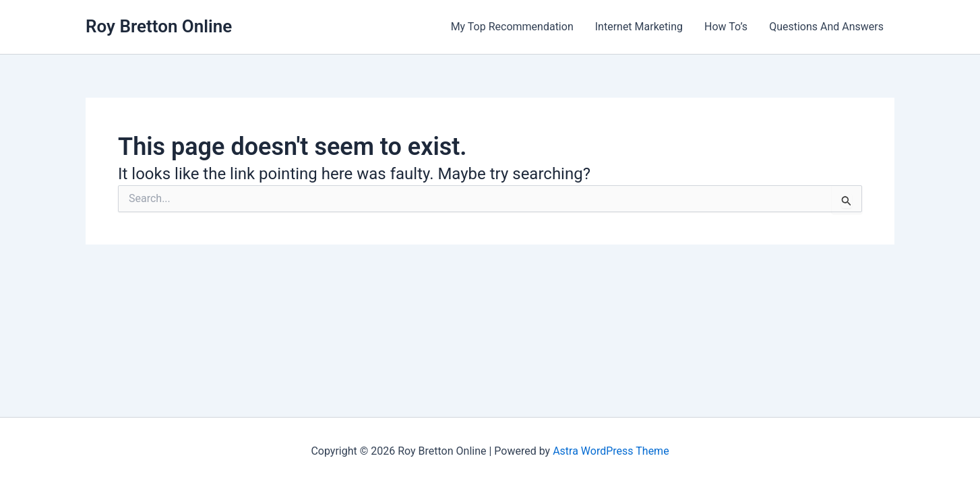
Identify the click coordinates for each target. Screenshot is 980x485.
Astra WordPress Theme (611, 451)
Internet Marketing (639, 27)
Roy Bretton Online (159, 26)
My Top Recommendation (512, 27)
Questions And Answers (826, 27)
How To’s (726, 27)
